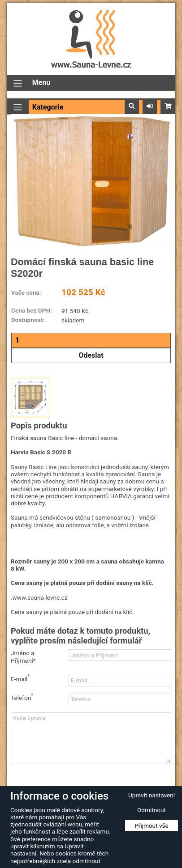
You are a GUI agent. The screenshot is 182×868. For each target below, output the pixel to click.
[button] (132, 106)
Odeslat (91, 355)
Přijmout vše (152, 826)
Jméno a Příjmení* (23, 656)
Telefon (22, 697)
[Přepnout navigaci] (18, 83)
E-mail (20, 679)
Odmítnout (152, 810)
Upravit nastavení (152, 795)
